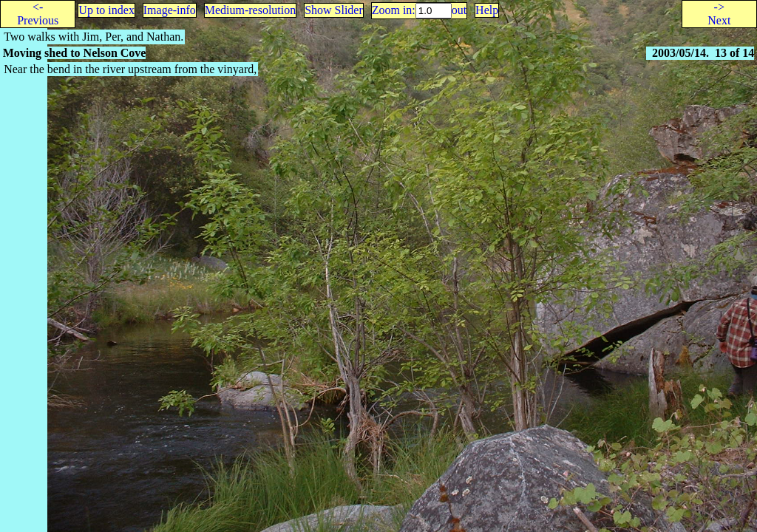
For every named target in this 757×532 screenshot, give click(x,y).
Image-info (170, 10)
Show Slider (334, 10)
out (459, 10)
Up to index (106, 10)
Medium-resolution (251, 10)
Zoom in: (394, 10)
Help (487, 10)
